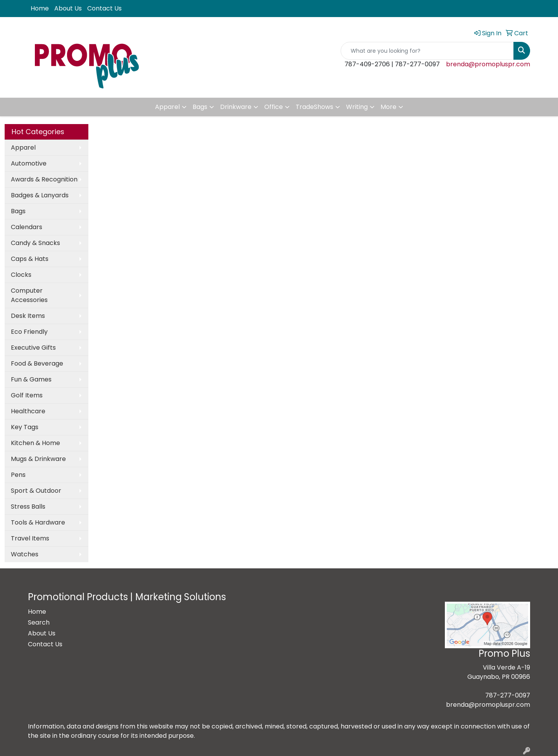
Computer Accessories (29, 295)
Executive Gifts (33, 348)
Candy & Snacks (35, 243)
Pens (18, 475)
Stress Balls (28, 507)
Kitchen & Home (35, 443)
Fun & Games (31, 379)
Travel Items (30, 538)
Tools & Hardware (38, 522)
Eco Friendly (29, 332)
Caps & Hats (30, 259)
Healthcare (28, 411)
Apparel (167, 107)
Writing (357, 107)
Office (274, 107)
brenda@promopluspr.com (488, 64)
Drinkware (236, 107)
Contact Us (104, 8)
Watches (25, 554)
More (388, 107)
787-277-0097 (508, 695)
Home (40, 8)
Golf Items (27, 395)
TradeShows (314, 107)
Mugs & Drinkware (38, 459)
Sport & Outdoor (36, 491)
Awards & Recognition (44, 179)
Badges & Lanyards (40, 195)
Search (39, 622)
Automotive (29, 163)
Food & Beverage (37, 363)
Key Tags (25, 427)
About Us (68, 8)
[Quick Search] (427, 51)
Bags (200, 107)
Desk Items (28, 316)
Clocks (21, 275)
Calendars (27, 227)
